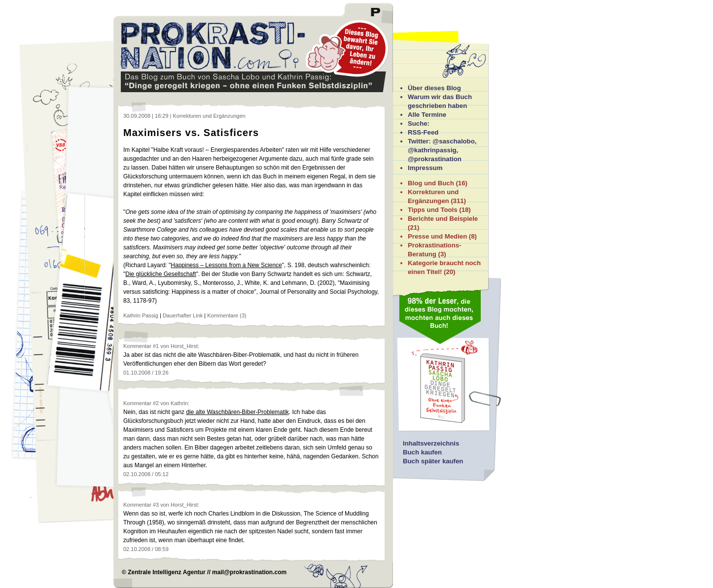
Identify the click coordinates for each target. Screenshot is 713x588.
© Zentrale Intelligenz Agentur (164, 572)
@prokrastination (435, 159)
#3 (156, 505)
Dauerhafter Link (183, 315)
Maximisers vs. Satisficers (191, 133)
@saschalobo (453, 141)
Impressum (425, 168)
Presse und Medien (437, 236)
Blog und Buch (431, 183)
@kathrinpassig (432, 150)
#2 (156, 403)
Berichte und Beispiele (443, 219)
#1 (156, 346)
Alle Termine (427, 115)
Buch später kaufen (433, 461)
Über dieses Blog (434, 88)
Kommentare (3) (227, 315)
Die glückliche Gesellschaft (160, 274)
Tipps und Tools (433, 210)
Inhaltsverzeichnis (431, 443)
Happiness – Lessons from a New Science (226, 265)
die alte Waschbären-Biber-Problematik (237, 412)
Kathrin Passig (141, 315)
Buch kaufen (422, 452)
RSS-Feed (423, 132)
